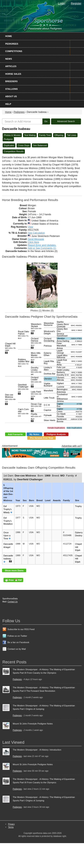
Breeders (11, 81)
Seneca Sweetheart (62, 335)
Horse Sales (13, 74)
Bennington (62, 389)
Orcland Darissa (36, 342)
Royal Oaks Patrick (24, 335)
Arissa (60, 348)
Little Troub (49, 398)
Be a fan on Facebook (18, 642)
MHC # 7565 (77, 378)
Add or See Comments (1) (42, 248)
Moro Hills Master (36, 356)
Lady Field (36, 394)
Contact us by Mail (17, 649)
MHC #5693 (77, 390)
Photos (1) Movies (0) (42, 311)
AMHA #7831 (76, 339)
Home (9, 36)
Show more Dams (14, 570)
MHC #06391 (76, 325)
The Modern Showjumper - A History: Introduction (37, 750)
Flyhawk (48, 415)
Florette (60, 416)
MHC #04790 (76, 375)
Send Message (36, 239)
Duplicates (9, 145)
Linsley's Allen (48, 369)
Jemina (60, 401)
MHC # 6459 (77, 397)
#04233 (79, 417)
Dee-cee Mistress (10, 398)
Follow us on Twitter (17, 636)
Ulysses (60, 377)
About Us (11, 96)
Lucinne (60, 387)
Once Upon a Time (7, 535)
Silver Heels (50, 420)
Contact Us (13, 602)
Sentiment (62, 419)
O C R (47, 405)
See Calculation (36, 233)
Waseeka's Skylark (36, 327)
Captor (60, 404)
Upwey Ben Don (62, 330)
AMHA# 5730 (76, 419)
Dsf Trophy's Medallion (8, 521)
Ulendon (61, 338)
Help (8, 104)
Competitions (14, 51)
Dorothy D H (63, 375)
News (9, 59)
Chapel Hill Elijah (10, 347)
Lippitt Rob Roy (62, 361)
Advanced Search (66, 121)
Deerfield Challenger (23, 388)
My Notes (34, 434)
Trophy (78, 506)
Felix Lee (61, 367)
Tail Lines (72, 135)
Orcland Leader (36, 381)
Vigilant (60, 383)
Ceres (60, 411)
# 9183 (79, 367)
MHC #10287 (76, 352)
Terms (11, 827)
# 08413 (79, 341)
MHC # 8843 (77, 330)
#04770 (79, 412)
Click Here (33, 242)
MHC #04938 (76, 357)
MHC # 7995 (77, 345)
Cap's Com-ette (24, 413)
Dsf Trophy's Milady (7, 509)
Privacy (11, 824)
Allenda (60, 380)
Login (61, 3)
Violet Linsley (63, 370)
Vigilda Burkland (48, 385)
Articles (11, 66)
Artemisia (61, 392)
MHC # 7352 (77, 384)
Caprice (48, 410)
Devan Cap (36, 406)
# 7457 (79, 414)
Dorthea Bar (50, 374)
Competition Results (14, 151)
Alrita (59, 365)
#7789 (79, 404)
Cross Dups (24, 145)
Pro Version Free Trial (41, 438)
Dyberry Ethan (48, 354)
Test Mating (30, 135)
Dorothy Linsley (36, 371)
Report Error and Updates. (42, 245)
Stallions (12, 89)
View (30, 227)
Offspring (59, 135)
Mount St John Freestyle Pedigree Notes (33, 724)
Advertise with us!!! (72, 446)
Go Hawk (61, 414)
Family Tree (45, 135)
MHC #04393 (76, 380)
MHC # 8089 (77, 372)
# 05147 (79, 365)
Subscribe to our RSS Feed (21, 629)
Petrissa (48, 346)
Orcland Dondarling (49, 340)
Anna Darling (63, 341)
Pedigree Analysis (56, 434)
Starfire (60, 322)
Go (46, 121)
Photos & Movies (12, 135)
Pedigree (8, 139)
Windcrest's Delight (49, 332)
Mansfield (48, 391)
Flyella (36, 416)
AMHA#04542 (76, 387)
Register (76, 3)
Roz (59, 406)
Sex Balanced (40, 145)
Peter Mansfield (61, 344)
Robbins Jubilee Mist (24, 363)
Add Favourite (15, 434)
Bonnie (60, 421)
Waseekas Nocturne (49, 324)
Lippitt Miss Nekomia (62, 356)
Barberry (61, 372)
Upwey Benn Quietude (63, 325)
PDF (13, 580)
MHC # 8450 (77, 361)
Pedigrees (12, 44)
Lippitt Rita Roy (49, 362)
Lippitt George (60, 352)
